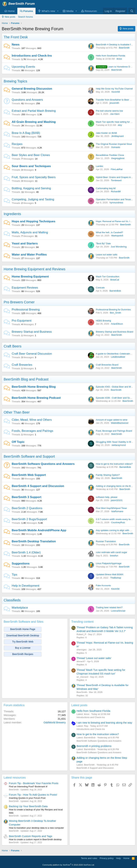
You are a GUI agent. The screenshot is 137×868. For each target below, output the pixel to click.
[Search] (132, 11)
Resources (89, 11)
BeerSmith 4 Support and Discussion (38, 486)
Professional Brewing (26, 310)
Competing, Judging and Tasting (33, 199)
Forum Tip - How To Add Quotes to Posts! (33, 795)
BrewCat (115, 280)
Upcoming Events (23, 67)
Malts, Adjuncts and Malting (30, 232)
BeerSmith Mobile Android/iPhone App (39, 530)
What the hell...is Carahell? (109, 232)
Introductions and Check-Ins (32, 56)
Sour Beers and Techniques (31, 166)
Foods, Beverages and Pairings (32, 431)
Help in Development (26, 586)
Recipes (17, 144)
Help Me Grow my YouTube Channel (114, 89)
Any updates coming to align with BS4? (116, 530)
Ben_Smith (115, 313)
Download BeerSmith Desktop (23, 635)
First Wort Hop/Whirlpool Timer (111, 508)
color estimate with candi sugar (111, 552)
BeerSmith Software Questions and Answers (43, 464)
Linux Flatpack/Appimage (109, 563)
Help (119, 858)
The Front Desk (16, 37)
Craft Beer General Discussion (32, 354)
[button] (58, 11)
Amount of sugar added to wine (112, 420)
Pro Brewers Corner (19, 302)
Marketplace (20, 608)
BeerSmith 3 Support (27, 497)
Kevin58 (116, 92)
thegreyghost (118, 158)
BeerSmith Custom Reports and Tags (31, 836)
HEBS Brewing (103, 321)
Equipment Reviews (25, 288)
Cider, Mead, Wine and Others (32, 420)
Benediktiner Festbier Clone (110, 155)
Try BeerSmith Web (23, 642)
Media (68, 11)
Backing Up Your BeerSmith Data (28, 806)
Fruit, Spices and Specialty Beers (34, 177)
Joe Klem (115, 114)
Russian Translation (106, 541)
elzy (120, 125)
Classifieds (12, 600)
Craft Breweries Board (107, 365)
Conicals (100, 288)
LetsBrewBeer (118, 357)
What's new (47, 11)
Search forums (25, 17)
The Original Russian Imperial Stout (114, 144)
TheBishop (116, 578)
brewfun (114, 556)
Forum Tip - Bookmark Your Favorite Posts (34, 783)
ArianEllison (117, 324)
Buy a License (23, 648)
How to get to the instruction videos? (114, 464)
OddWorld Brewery (55, 722)
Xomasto (116, 147)
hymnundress (116, 203)
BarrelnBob (115, 291)
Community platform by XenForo (69, 865)
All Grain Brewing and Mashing (34, 122)
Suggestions (21, 564)
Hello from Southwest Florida (110, 56)
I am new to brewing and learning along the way (104, 723)
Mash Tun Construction (108, 277)
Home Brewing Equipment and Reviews (34, 269)
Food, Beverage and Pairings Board (114, 431)
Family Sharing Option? (108, 475)
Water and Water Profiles (29, 255)
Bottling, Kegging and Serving (31, 188)
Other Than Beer (17, 412)
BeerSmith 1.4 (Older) (26, 552)
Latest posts (79, 705)
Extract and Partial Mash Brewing (34, 111)
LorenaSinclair (118, 611)
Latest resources (15, 778)
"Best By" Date (103, 243)
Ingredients (12, 214)
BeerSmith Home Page (23, 629)
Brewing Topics (15, 81)
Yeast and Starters (25, 243)
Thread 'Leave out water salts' (94, 658)
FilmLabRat (117, 169)
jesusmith (114, 103)
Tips (15, 575)
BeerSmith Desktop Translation (34, 541)
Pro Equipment (22, 321)
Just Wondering (119, 247)
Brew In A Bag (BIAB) (26, 133)
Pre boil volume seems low (109, 111)
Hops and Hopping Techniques (34, 221)
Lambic (100, 166)
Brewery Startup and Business (32, 332)
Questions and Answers (27, 100)
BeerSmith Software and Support (29, 456)
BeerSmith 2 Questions (27, 508)
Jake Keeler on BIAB (106, 133)
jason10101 (117, 500)
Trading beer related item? (109, 607)
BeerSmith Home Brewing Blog (34, 387)
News (16, 45)
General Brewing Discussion (32, 89)
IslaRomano (117, 511)
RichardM (116, 191)
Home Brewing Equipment (30, 277)
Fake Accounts (103, 585)
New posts (8, 17)
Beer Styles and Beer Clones (31, 155)
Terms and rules (89, 858)
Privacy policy (107, 858)
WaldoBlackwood (120, 423)
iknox (119, 59)
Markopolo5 (117, 236)
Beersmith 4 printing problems (94, 746)
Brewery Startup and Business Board (115, 332)
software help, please (107, 497)
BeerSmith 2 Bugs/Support (29, 519)
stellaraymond (119, 445)
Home (10, 11)
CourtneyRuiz (118, 522)
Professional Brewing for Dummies (113, 310)
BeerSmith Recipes (23, 654)
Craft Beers (13, 346)
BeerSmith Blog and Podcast (26, 379)
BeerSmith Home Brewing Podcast (36, 398)
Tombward (116, 180)
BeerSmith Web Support (29, 475)
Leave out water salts (107, 255)
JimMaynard (117, 136)
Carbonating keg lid (106, 188)
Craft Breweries (22, 365)
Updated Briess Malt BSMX (110, 574)
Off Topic (18, 442)
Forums (26, 11)
